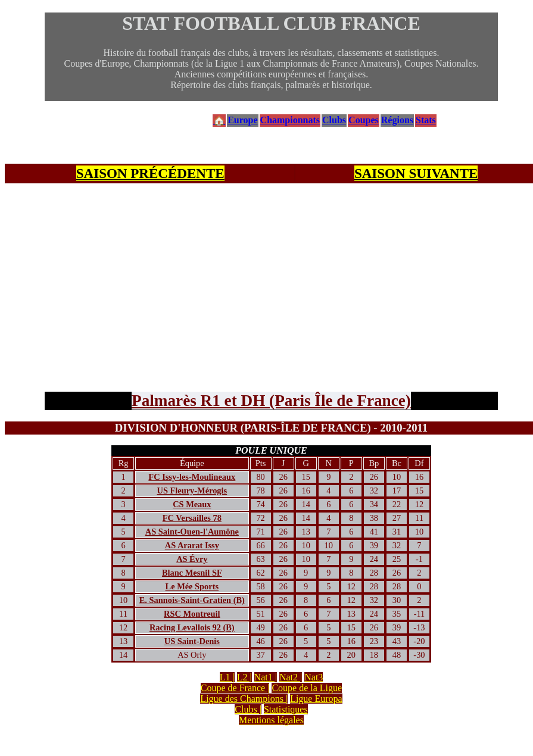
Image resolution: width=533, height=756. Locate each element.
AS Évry (192, 559)
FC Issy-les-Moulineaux (192, 477)
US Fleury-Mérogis (192, 491)
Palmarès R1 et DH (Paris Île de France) (271, 401)
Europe (242, 120)
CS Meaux (192, 504)
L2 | (244, 677)
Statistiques (286, 709)
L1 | (227, 677)
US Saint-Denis (192, 641)
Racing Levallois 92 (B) (192, 627)
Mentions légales (271, 720)
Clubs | (248, 709)
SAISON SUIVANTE (416, 173)
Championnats (290, 120)
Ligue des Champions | (244, 699)
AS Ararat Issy (192, 545)
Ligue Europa (316, 699)
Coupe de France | (235, 688)
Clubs (334, 120)
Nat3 (314, 677)
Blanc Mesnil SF (192, 573)
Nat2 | (291, 677)
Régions (397, 120)
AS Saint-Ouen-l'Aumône (192, 532)
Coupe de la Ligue (307, 688)
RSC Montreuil (192, 614)
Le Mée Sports (192, 586)
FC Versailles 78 (192, 518)
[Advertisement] (272, 273)
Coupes (364, 120)
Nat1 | (266, 677)
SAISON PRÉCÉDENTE (150, 173)
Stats (426, 120)
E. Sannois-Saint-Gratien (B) (192, 600)
